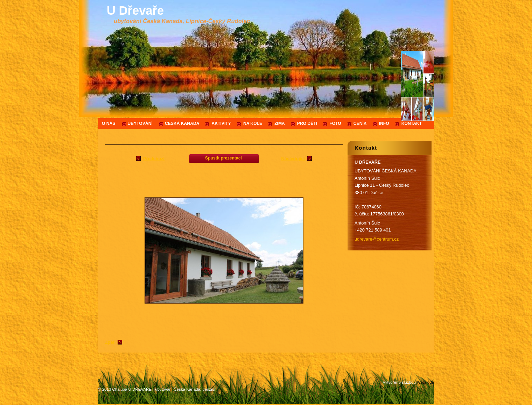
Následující (293, 159)
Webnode (425, 382)
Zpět (110, 342)
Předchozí (154, 159)
